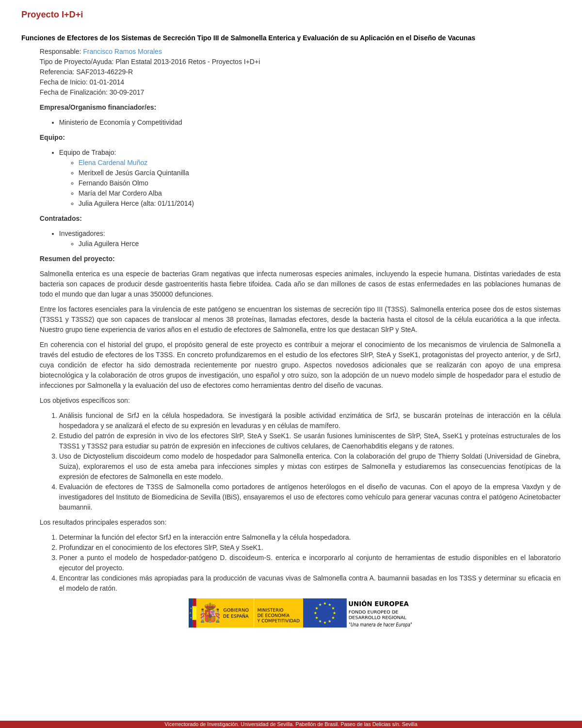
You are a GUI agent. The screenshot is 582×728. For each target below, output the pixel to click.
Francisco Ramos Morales (122, 51)
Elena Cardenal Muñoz (113, 163)
